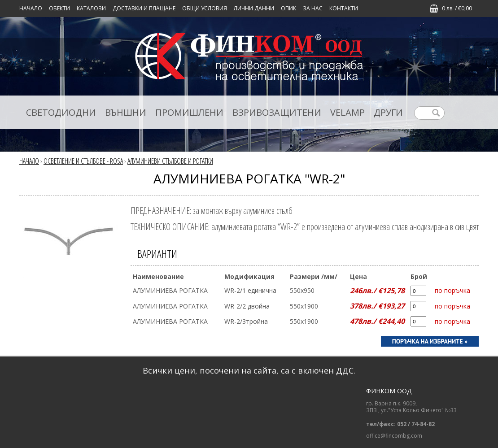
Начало (31, 8)
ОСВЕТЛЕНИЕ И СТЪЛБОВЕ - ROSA (83, 161)
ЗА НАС (313, 8)
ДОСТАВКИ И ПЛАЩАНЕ (144, 8)
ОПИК (288, 8)
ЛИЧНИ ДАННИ (254, 8)
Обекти (59, 8)
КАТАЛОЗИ (91, 8)
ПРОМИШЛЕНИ (189, 112)
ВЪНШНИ (126, 112)
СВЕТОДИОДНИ (61, 112)
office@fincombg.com (394, 436)
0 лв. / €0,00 (457, 8)
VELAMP (347, 112)
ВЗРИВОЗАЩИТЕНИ (277, 112)
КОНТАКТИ (344, 8)
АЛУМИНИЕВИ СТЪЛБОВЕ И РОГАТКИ (170, 161)
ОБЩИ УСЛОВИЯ (205, 8)
